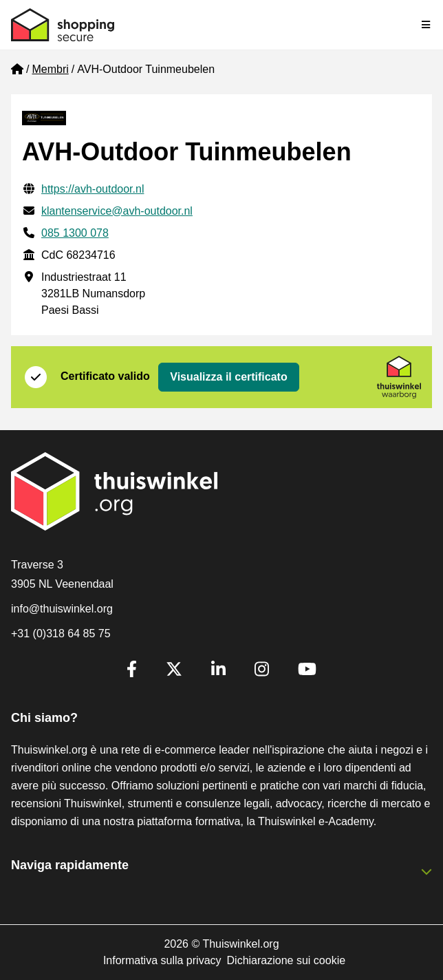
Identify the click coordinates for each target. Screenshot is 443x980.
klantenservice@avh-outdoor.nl (117, 211)
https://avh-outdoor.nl (93, 189)
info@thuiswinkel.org (62, 609)
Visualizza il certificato (228, 377)
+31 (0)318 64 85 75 (61, 633)
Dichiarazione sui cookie (287, 960)
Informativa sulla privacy (162, 960)
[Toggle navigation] (426, 25)
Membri (50, 69)
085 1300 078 (75, 233)
